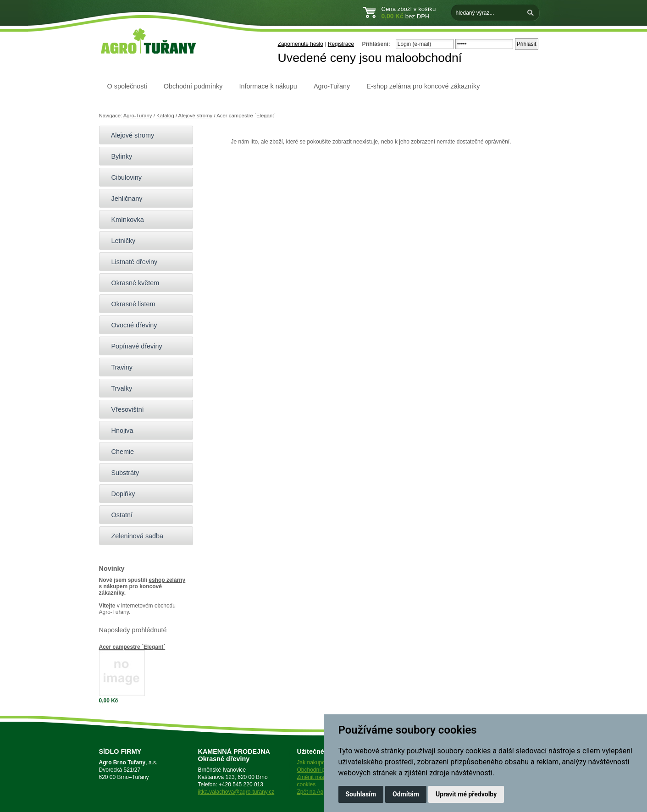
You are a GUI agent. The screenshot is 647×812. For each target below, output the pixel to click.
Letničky (120, 241)
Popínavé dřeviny (133, 346)
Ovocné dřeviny (130, 325)
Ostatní (118, 515)
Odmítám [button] (406, 794)
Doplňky (119, 494)
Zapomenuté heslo (301, 44)
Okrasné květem (132, 283)
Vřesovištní (124, 409)
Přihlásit (527, 44)
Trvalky (118, 388)
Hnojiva (119, 431)
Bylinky (118, 156)
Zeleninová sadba (134, 536)
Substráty (122, 473)
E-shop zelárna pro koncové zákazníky (423, 86)
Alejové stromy (196, 116)
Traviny (118, 367)
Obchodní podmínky (193, 86)
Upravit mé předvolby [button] (466, 794)
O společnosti (127, 86)
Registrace (341, 44)
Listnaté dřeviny (131, 262)
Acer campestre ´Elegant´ (132, 647)
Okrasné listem (130, 304)
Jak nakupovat (315, 762)
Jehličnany (123, 199)
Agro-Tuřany (332, 86)
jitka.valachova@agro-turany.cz (236, 792)
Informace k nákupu (268, 86)
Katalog (165, 116)
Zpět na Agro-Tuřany (322, 792)
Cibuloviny (123, 177)
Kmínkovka (124, 220)
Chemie (119, 452)
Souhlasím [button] (361, 794)
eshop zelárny (167, 580)
